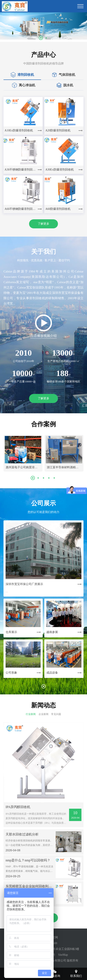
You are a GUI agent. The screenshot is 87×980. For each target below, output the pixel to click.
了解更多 (43, 224)
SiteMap (63, 955)
